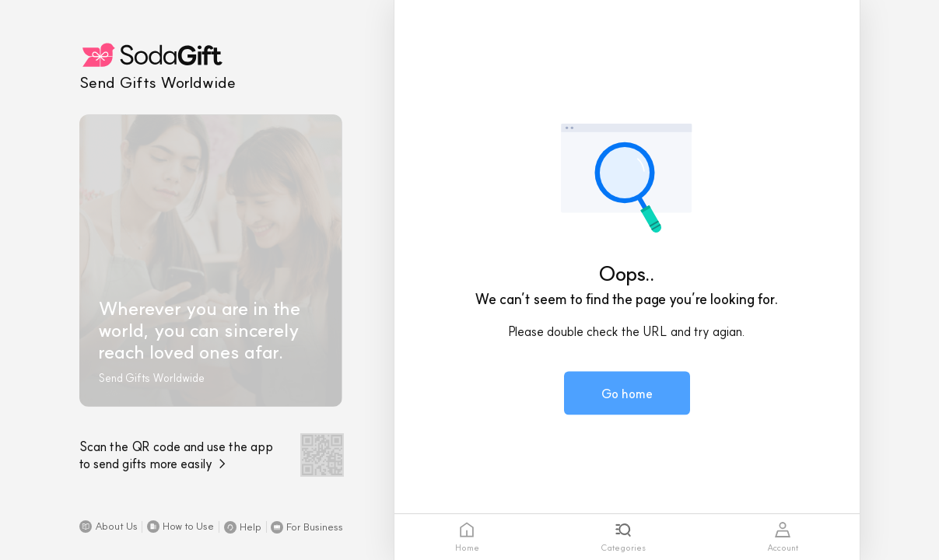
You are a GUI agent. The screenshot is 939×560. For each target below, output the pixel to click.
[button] (109, 527)
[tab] (467, 537)
